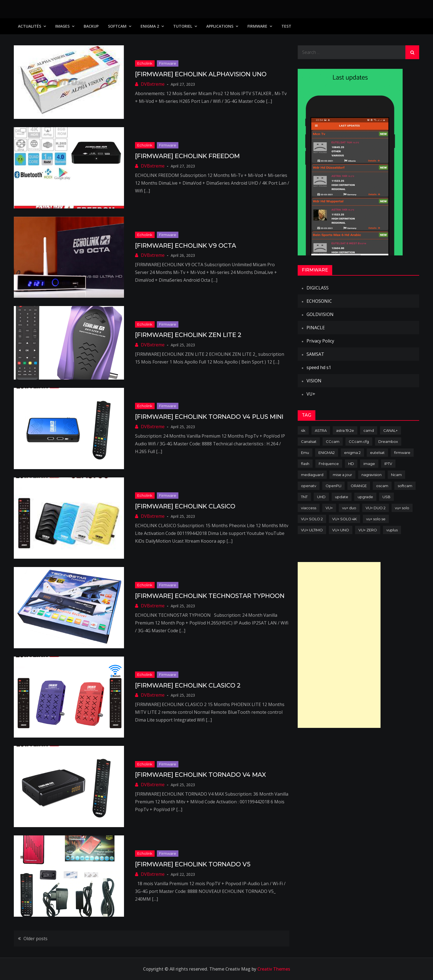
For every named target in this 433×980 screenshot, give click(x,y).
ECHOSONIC (319, 301)
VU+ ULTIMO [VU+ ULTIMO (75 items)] (312, 530)
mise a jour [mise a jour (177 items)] (342, 475)
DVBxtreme (153, 84)
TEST (286, 26)
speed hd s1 (319, 367)
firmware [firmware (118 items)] (402, 453)
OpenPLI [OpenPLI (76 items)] (333, 486)
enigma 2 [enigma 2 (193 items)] (352, 453)
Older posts (35, 939)
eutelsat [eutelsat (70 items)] (377, 453)
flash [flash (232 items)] (305, 464)
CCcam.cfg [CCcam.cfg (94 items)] (359, 441)
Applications (220, 26)
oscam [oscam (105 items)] (382, 486)
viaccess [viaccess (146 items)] (309, 508)
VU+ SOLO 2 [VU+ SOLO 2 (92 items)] (312, 519)
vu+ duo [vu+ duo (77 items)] (349, 508)
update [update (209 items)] (342, 497)
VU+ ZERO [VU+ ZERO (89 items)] (368, 530)
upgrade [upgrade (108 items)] (365, 497)
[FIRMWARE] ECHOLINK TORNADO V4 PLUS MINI (209, 417)
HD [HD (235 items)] (351, 464)
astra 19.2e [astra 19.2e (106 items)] (345, 430)
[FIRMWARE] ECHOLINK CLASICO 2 (188, 685)
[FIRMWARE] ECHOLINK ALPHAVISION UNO (201, 74)
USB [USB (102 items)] (386, 497)
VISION (314, 381)
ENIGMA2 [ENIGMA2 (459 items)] (327, 453)
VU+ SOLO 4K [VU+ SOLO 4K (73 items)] (344, 519)
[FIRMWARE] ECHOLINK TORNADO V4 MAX (200, 775)
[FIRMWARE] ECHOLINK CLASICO (185, 506)
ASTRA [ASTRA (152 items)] (321, 430)
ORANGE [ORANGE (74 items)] (359, 486)
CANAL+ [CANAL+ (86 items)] (390, 430)
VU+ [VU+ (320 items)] (329, 508)
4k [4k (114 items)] (303, 430)
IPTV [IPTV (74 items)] (388, 464)
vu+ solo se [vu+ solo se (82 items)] (376, 519)
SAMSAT (315, 354)
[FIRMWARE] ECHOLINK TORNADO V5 (193, 864)
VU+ (311, 394)
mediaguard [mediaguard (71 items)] (312, 475)
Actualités (30, 26)
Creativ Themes (274, 969)
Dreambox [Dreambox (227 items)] (388, 441)
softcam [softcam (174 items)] (405, 486)
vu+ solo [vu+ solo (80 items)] (402, 508)
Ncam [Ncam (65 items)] (396, 475)
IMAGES (62, 26)
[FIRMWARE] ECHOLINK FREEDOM (187, 156)
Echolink (145, 63)
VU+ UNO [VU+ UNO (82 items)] (341, 530)
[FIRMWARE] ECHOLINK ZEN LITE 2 (188, 335)
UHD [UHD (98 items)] (321, 497)
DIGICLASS (318, 288)
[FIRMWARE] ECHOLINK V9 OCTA (186, 246)
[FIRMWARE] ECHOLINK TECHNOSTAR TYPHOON (210, 596)
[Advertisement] (339, 645)
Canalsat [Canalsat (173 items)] (309, 441)
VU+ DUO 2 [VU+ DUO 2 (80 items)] (376, 508)
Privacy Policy (320, 341)
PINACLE (316, 328)
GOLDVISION (320, 314)
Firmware (257, 26)
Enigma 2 (150, 26)
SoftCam (117, 26)
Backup (91, 26)
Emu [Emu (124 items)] (305, 453)
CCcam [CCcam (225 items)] (333, 441)
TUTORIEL (183, 26)
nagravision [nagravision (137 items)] (372, 475)
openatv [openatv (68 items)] (309, 486)
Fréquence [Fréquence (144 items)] (329, 464)
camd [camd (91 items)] (369, 430)
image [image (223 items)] (369, 464)
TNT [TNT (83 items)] (304, 497)
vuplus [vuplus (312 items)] (392, 530)
